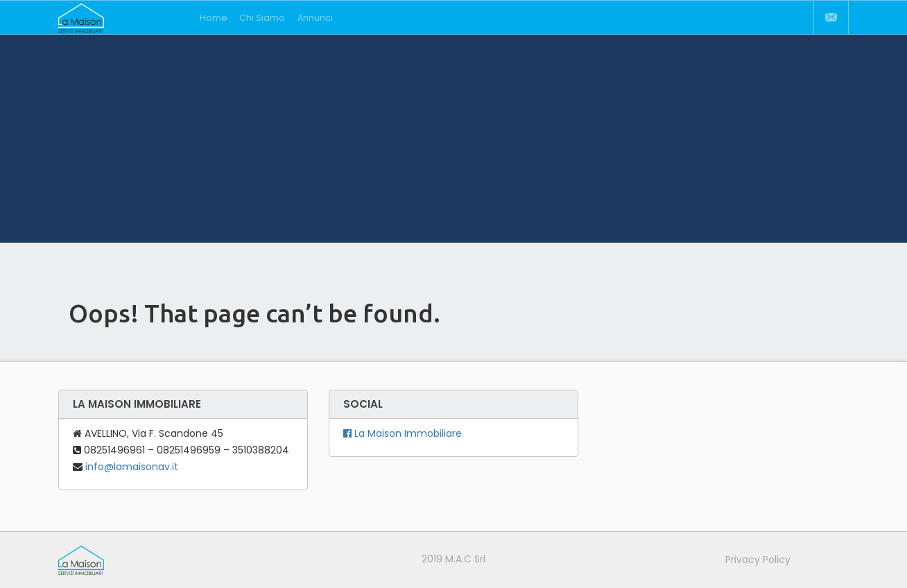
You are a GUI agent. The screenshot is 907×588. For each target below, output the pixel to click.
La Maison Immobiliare (403, 433)
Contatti (831, 17)
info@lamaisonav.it (132, 467)
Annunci (315, 18)
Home (214, 18)
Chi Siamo (262, 18)
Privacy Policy (758, 560)
